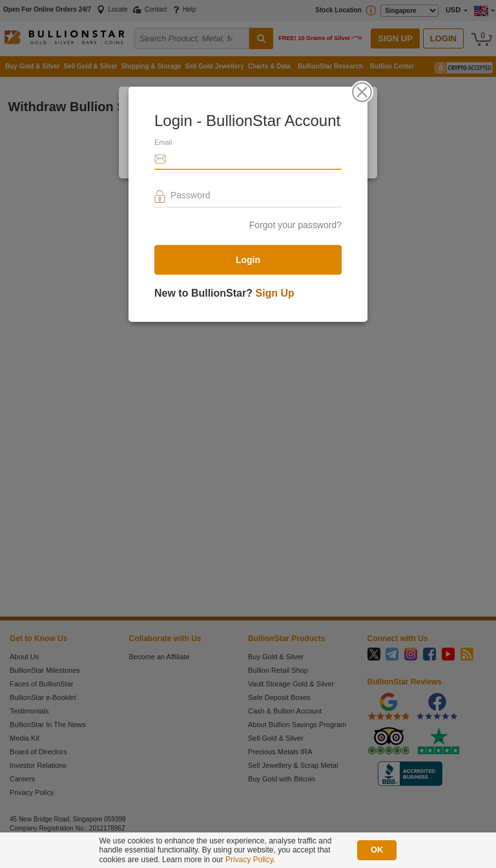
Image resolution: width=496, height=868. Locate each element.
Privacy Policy (249, 860)
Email (163, 142)
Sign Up (274, 293)
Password (190, 195)
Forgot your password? (295, 225)
